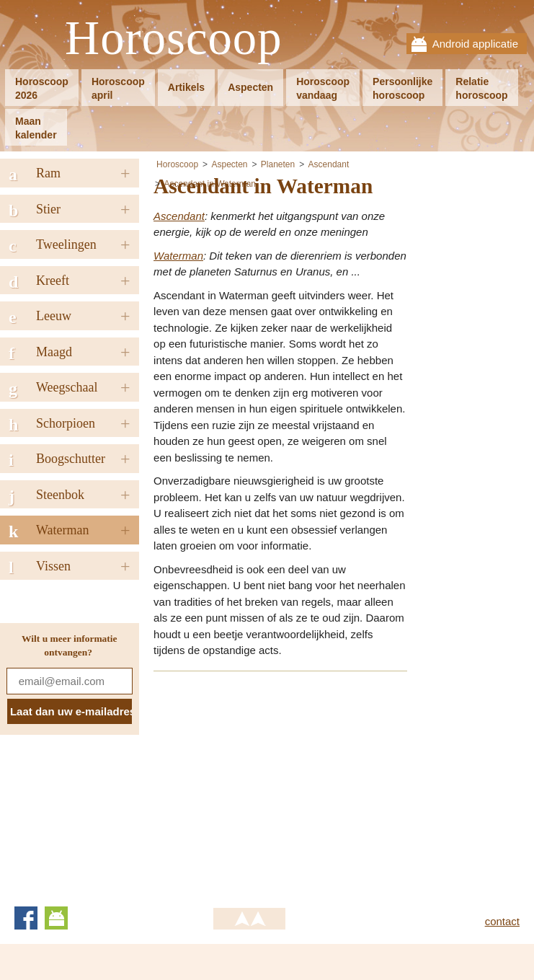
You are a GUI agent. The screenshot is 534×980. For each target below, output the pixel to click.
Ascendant (329, 164)
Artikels (186, 87)
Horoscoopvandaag (323, 88)
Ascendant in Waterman (210, 184)
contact (502, 921)
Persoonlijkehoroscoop (402, 88)
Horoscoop (174, 39)
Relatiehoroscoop (481, 88)
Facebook (26, 918)
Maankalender (36, 128)
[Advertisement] (275, 785)
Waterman (178, 256)
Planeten (278, 164)
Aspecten (250, 87)
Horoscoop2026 (42, 88)
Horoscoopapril (118, 88)
